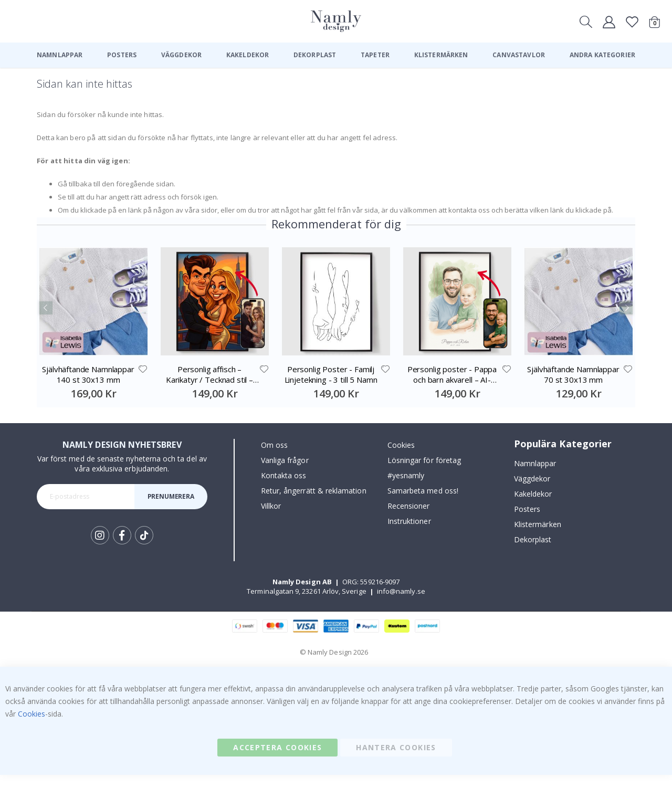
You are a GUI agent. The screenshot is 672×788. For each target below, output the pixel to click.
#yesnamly (406, 488)
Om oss (274, 458)
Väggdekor (532, 492)
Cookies (401, 458)
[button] (142, 382)
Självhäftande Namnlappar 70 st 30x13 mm (573, 387)
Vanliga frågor (285, 473)
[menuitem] (60, 55)
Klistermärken (538, 537)
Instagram (100, 548)
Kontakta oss (284, 488)
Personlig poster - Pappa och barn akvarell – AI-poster (452, 388)
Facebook (122, 548)
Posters (527, 522)
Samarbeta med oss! (423, 504)
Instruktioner (409, 534)
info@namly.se (401, 604)
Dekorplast (533, 553)
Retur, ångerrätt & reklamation (314, 504)
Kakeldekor (533, 507)
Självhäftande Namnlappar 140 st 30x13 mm (88, 387)
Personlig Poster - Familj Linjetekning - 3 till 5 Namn (331, 387)
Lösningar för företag (424, 473)
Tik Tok (144, 549)
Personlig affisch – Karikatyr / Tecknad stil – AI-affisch (209, 388)
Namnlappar (535, 476)
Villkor (271, 519)
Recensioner (409, 519)
